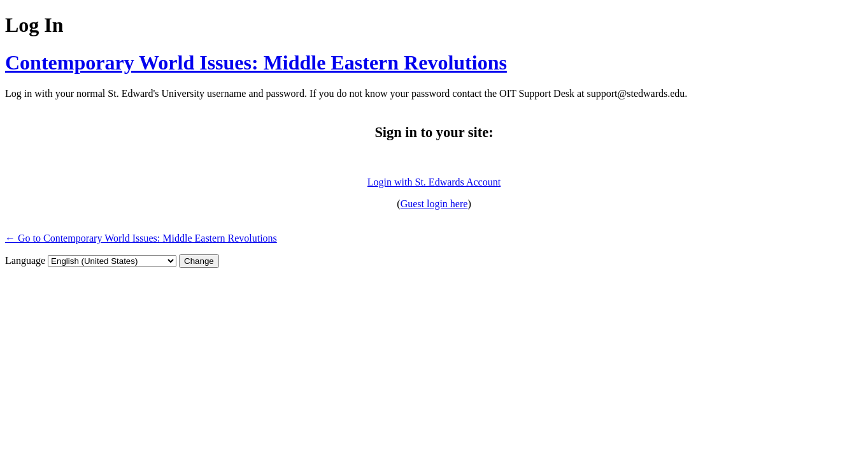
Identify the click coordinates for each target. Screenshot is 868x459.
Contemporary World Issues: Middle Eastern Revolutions (256, 62)
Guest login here (434, 204)
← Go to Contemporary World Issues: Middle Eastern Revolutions (141, 238)
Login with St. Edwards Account (434, 182)
